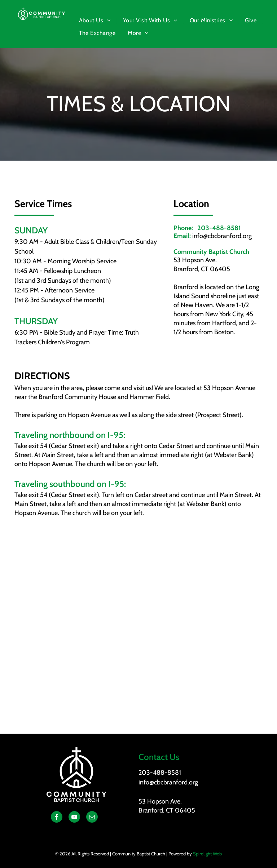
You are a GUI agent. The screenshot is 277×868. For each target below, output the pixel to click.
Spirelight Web (207, 854)
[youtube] (74, 818)
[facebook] (57, 818)
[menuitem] (96, 21)
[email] (92, 818)
